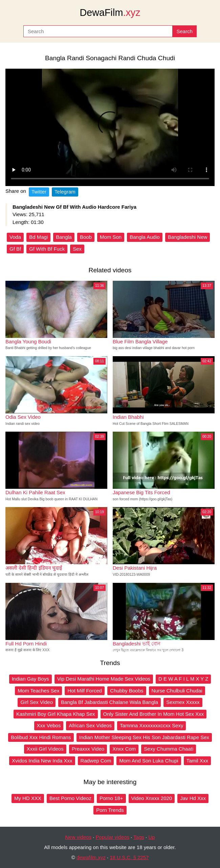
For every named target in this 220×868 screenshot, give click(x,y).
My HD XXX (28, 798)
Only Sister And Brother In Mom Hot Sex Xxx (154, 714)
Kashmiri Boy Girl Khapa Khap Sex (56, 714)
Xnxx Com (124, 749)
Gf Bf (15, 249)
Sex (77, 249)
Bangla (64, 237)
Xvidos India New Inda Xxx (42, 761)
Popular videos (113, 837)
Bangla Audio (145, 237)
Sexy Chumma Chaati (169, 749)
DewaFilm (110, 13)
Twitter (39, 192)
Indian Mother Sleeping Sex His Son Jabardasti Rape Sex (144, 737)
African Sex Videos (90, 725)
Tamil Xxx (197, 761)
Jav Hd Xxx (193, 798)
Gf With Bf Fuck (47, 249)
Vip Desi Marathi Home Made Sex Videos (104, 679)
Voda (15, 237)
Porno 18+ (111, 798)
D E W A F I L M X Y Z (183, 679)
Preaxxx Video (88, 749)
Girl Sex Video (37, 702)
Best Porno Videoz (70, 798)
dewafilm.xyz (91, 857)
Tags (139, 837)
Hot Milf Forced (85, 691)
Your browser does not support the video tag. (110, 127)
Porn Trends (110, 810)
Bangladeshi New (188, 237)
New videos (79, 837)
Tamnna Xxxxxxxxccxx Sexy (152, 725)
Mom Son (111, 237)
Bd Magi (38, 237)
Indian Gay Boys (30, 679)
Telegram (65, 192)
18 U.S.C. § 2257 (129, 857)
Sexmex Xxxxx (183, 702)
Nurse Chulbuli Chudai (177, 691)
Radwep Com (96, 761)
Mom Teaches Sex (38, 691)
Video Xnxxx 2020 (152, 798)
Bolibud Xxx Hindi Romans (41, 737)
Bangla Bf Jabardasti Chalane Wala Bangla (109, 702)
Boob (86, 237)
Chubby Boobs (127, 691)
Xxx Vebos (49, 725)
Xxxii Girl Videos (45, 749)
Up (151, 837)
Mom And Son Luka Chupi (149, 761)
